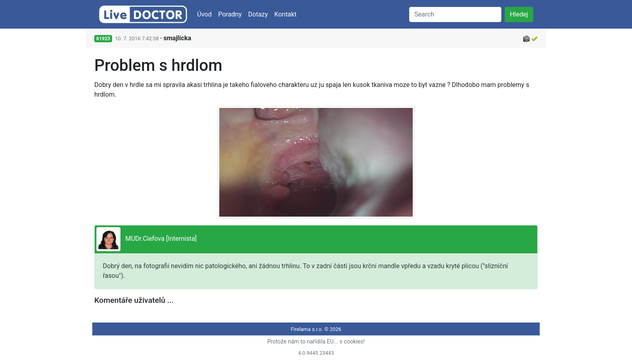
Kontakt (286, 14)
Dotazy (258, 14)
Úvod (204, 14)
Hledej (519, 14)
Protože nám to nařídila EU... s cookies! (316, 341)
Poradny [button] (230, 14)
